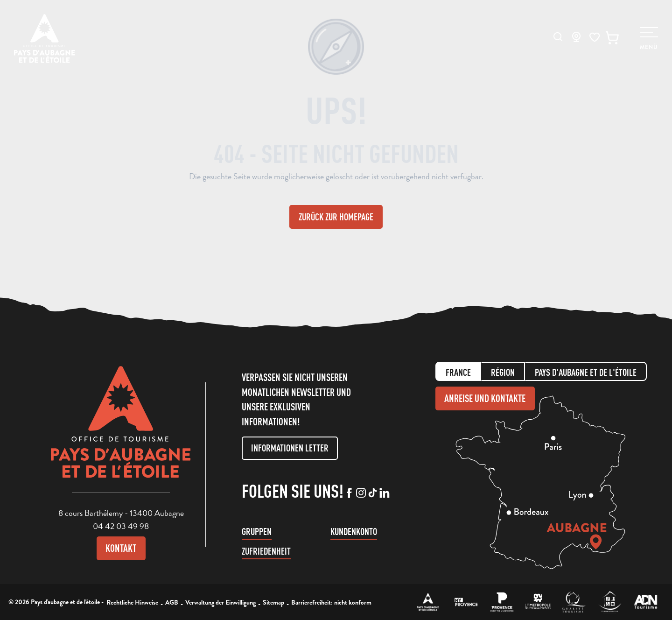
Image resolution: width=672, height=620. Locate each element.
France (458, 372)
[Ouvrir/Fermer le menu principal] (649, 39)
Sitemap (273, 602)
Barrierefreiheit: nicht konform (331, 602)
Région (503, 372)
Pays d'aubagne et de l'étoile (586, 372)
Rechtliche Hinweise (132, 602)
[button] (558, 37)
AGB (172, 602)
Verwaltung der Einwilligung (220, 602)
